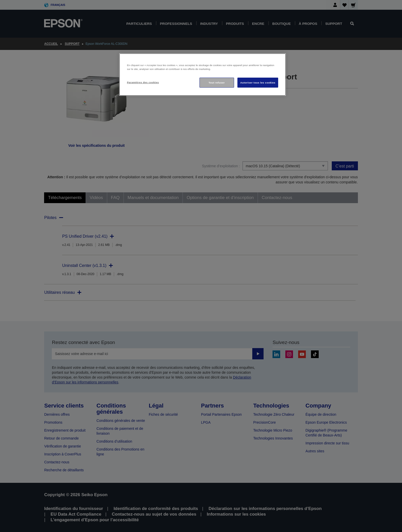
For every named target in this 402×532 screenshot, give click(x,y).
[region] (203, 75)
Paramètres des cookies (143, 82)
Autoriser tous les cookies (258, 83)
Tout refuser (217, 83)
